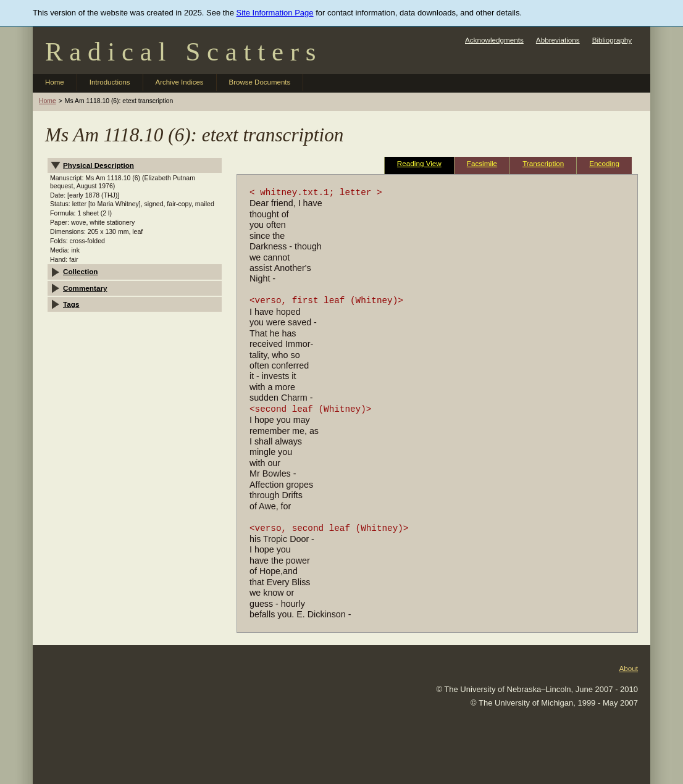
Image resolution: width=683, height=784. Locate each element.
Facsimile (482, 163)
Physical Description (98, 165)
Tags (71, 304)
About (628, 668)
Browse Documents (260, 82)
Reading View (419, 163)
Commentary (85, 288)
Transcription (543, 163)
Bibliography (612, 40)
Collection (81, 271)
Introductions (110, 82)
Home (55, 82)
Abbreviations (558, 40)
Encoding (604, 163)
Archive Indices (180, 82)
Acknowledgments (494, 40)
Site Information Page (275, 13)
